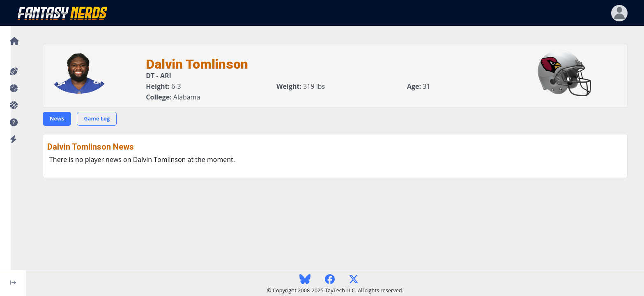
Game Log (97, 118)
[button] (13, 123)
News (57, 118)
